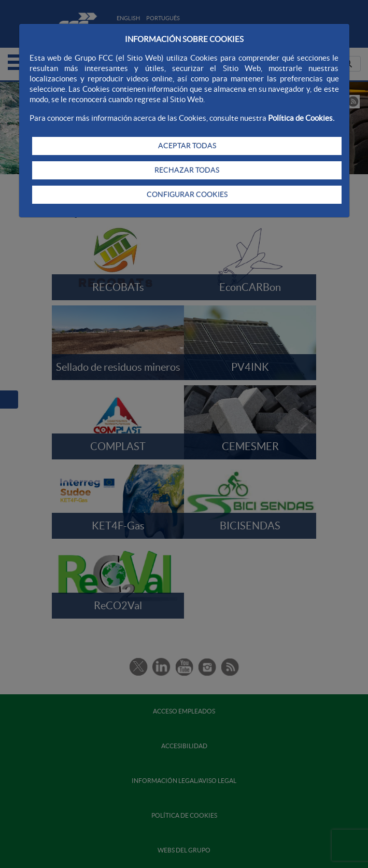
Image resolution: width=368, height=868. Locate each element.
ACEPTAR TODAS (187, 146)
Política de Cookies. (301, 118)
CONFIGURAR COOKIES (187, 194)
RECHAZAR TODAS (187, 170)
